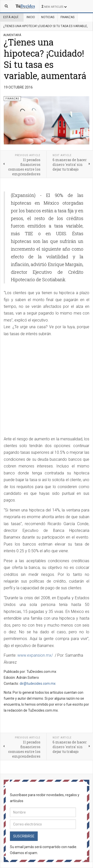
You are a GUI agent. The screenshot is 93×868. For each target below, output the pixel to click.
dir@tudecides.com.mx (38, 684)
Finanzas (67, 17)
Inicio (31, 17)
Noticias (48, 17)
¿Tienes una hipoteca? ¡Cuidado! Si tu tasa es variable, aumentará (45, 59)
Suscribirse (24, 836)
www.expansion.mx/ (35, 655)
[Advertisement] (46, 387)
